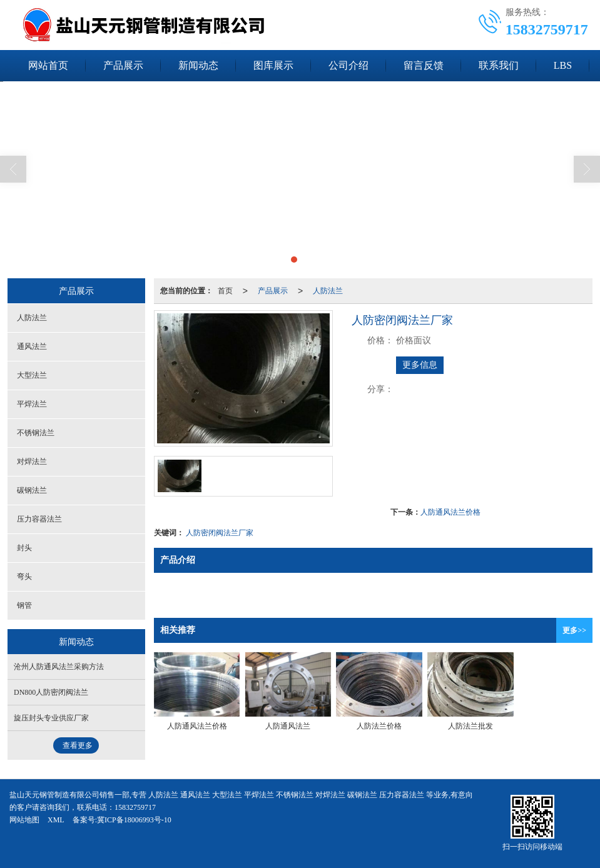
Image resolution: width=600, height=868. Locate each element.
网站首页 (48, 65)
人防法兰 (328, 291)
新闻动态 (198, 65)
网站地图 (24, 820)
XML (56, 820)
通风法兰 (32, 346)
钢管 (24, 605)
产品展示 (123, 65)
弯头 (24, 577)
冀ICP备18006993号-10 (134, 820)
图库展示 (273, 65)
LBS (563, 65)
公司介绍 (348, 65)
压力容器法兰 (39, 519)
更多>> (574, 630)
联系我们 (499, 65)
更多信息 (420, 365)
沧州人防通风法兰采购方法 (59, 667)
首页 (225, 291)
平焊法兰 (32, 404)
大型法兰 (32, 375)
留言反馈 (424, 65)
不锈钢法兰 (36, 433)
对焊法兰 (32, 462)
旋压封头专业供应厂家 (51, 718)
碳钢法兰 (32, 490)
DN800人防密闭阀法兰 (51, 692)
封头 (24, 548)
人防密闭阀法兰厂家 (220, 533)
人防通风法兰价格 (450, 512)
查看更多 (78, 745)
